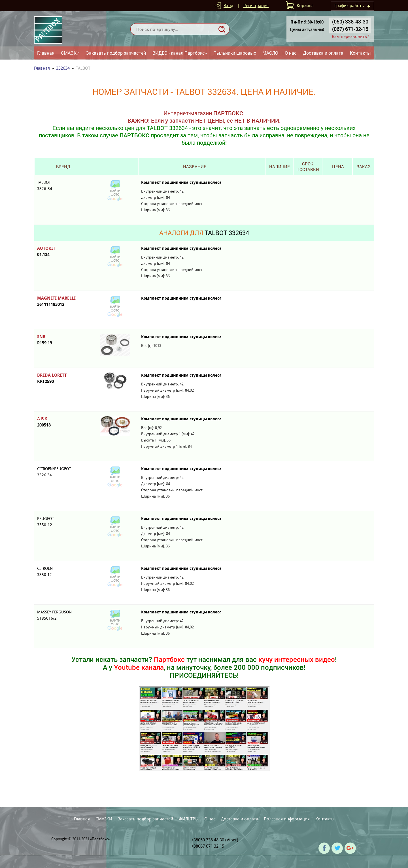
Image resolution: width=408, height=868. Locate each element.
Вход (228, 6)
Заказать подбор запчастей (116, 53)
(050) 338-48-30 (350, 22)
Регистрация (256, 6)
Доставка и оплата (323, 53)
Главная (46, 53)
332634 (63, 68)
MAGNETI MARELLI (63, 301)
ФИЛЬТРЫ (189, 819)
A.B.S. (63, 422)
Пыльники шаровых (235, 53)
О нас (291, 53)
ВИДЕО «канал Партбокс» (180, 53)
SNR (63, 340)
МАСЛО (270, 53)
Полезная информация (287, 819)
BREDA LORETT (63, 378)
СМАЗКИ (70, 53)
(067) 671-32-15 (350, 29)
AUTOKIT (63, 252)
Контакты (360, 53)
